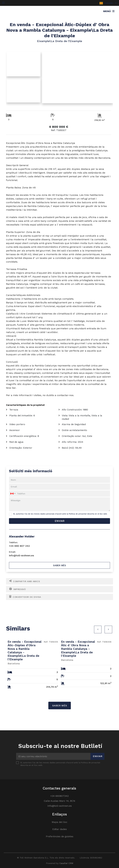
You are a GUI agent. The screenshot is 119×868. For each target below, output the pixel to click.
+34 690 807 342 (19, 546)
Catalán (108, 3)
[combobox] (59, 494)
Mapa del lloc (59, 822)
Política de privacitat (78, 514)
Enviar (60, 521)
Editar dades (60, 829)
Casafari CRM (66, 863)
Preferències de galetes (60, 836)
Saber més (59, 565)
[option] (33, 663)
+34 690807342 (59, 796)
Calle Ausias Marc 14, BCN (59, 801)
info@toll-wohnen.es (21, 555)
